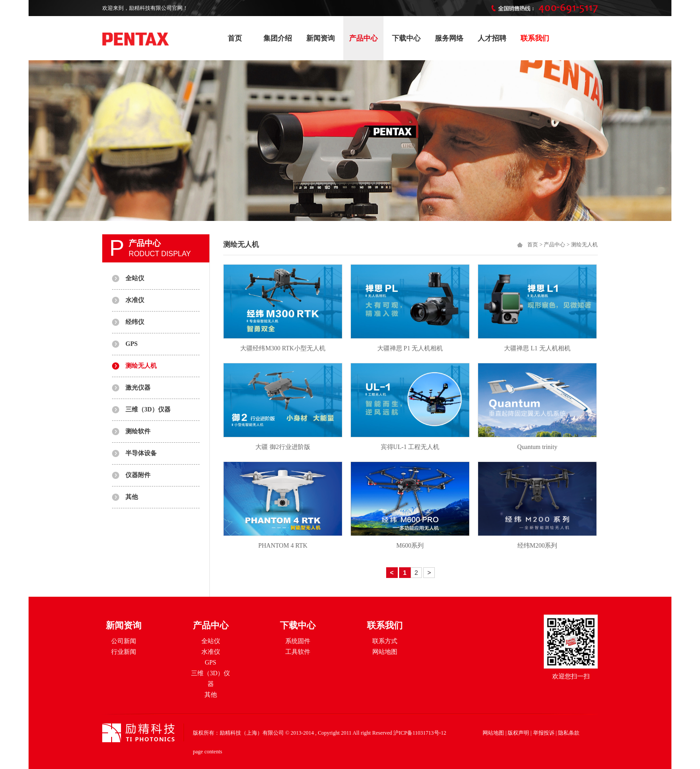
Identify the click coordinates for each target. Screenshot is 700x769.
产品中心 (363, 38)
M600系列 (410, 546)
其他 (132, 497)
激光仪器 (138, 388)
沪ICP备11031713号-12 (420, 733)
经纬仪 (135, 322)
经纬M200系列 (537, 546)
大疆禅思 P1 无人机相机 (410, 348)
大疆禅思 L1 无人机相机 (537, 348)
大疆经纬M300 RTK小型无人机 (283, 348)
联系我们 (535, 38)
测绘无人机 (141, 366)
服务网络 (449, 38)
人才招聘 (492, 38)
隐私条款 (569, 733)
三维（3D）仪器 (148, 409)
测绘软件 (138, 431)
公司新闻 (124, 641)
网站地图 (385, 652)
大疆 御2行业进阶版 (283, 447)
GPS (131, 344)
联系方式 (385, 641)
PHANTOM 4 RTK (283, 546)
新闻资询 (321, 38)
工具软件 (298, 652)
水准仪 (135, 300)
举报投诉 (544, 733)
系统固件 (298, 641)
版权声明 (518, 733)
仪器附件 (138, 475)
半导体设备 (141, 453)
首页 (235, 38)
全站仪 (135, 278)
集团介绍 (278, 38)
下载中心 (406, 38)
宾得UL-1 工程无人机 (410, 447)
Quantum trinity (537, 447)
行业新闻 (124, 652)
